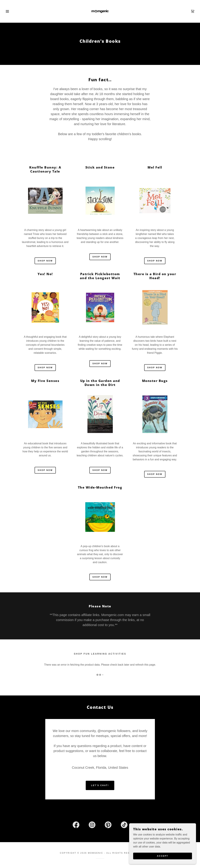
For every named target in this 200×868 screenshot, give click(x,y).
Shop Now (100, 577)
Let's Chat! (100, 755)
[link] (100, 11)
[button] (10, 11)
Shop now (45, 261)
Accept (162, 856)
